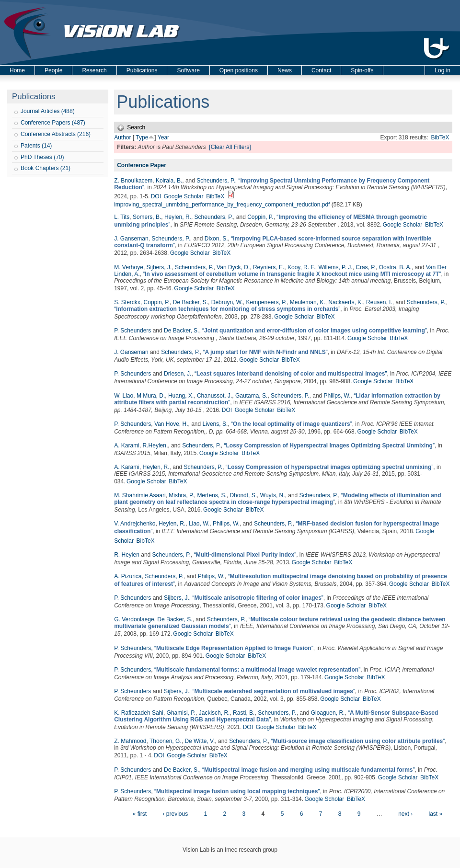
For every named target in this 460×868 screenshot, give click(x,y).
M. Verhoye (129, 267)
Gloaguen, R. (328, 713)
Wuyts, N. (273, 495)
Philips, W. (337, 396)
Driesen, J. (178, 374)
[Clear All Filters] (230, 147)
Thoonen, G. (166, 741)
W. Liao (124, 396)
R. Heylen (127, 555)
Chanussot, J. (214, 396)
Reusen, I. (379, 302)
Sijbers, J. (159, 267)
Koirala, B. (169, 181)
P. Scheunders (132, 331)
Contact (321, 70)
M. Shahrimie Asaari (140, 495)
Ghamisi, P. (181, 713)
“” (292, 274)
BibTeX (440, 137)
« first (140, 814)
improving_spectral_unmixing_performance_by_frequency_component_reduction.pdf (222, 205)
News (285, 70)
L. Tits (122, 217)
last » (435, 814)
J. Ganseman (131, 239)
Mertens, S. (212, 495)
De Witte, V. (200, 741)
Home (17, 70)
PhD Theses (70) (42, 157)
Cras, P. (366, 267)
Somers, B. (147, 217)
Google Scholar (184, 196)
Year (163, 137)
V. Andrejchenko (135, 524)
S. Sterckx (127, 302)
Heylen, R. (178, 217)
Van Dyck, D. (233, 267)
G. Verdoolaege (134, 619)
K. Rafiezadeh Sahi (139, 713)
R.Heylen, (155, 445)
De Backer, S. (190, 302)
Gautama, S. (251, 396)
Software (188, 70)
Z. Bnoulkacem (133, 181)
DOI (156, 196)
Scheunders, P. (216, 181)
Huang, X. (181, 396)
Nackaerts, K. (345, 302)
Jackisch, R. (214, 713)
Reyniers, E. (269, 267)
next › (405, 814)
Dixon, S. (216, 239)
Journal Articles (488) (48, 111)
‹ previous (175, 814)
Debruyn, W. (227, 302)
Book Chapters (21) (46, 168)
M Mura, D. (151, 396)
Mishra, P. (181, 495)
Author (122, 137)
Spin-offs (362, 70)
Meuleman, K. (308, 302)
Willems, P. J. (335, 267)
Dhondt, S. (243, 495)
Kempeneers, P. (266, 302)
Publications (142, 70)
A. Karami (127, 445)
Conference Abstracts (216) (56, 134)
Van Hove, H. (171, 424)
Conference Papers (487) (53, 123)
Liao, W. (199, 524)
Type (142, 137)
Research (94, 70)
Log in (443, 70)
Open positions (239, 70)
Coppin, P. (260, 217)
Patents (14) (36, 146)
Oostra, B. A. (395, 267)
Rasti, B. (244, 713)
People (53, 70)
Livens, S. (215, 424)
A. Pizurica (128, 576)
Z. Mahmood (130, 741)
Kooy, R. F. (301, 267)
